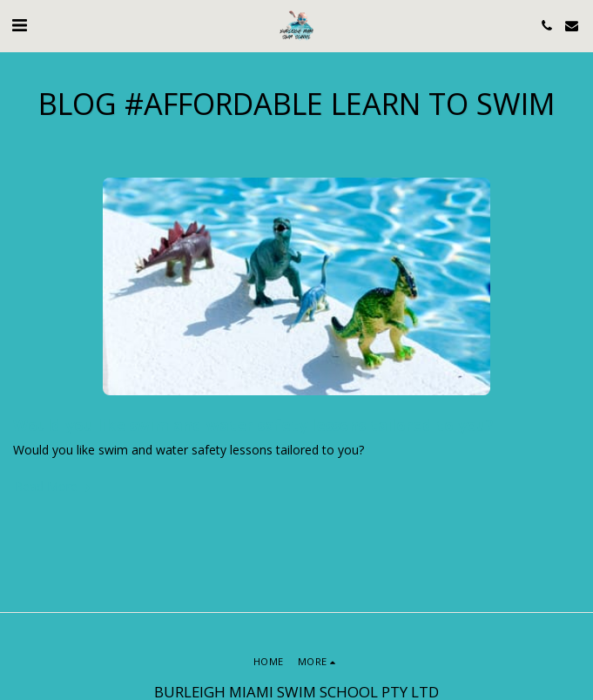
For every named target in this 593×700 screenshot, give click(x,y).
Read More (54, 487)
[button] (19, 25)
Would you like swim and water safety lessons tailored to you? (253, 425)
